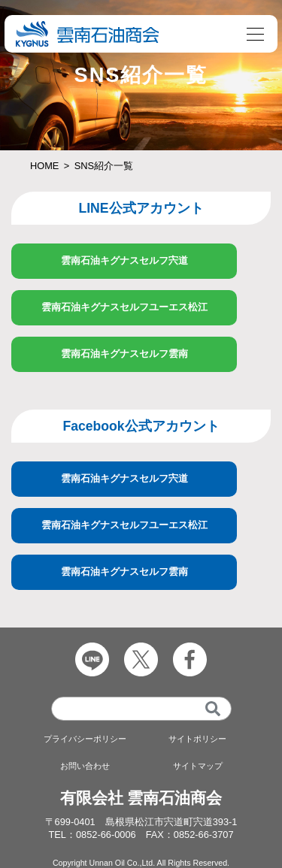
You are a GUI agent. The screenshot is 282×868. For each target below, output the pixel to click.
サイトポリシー (197, 739)
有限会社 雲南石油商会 (141, 798)
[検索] (213, 709)
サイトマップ (198, 766)
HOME (44, 166)
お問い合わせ (85, 766)
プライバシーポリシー (85, 739)
